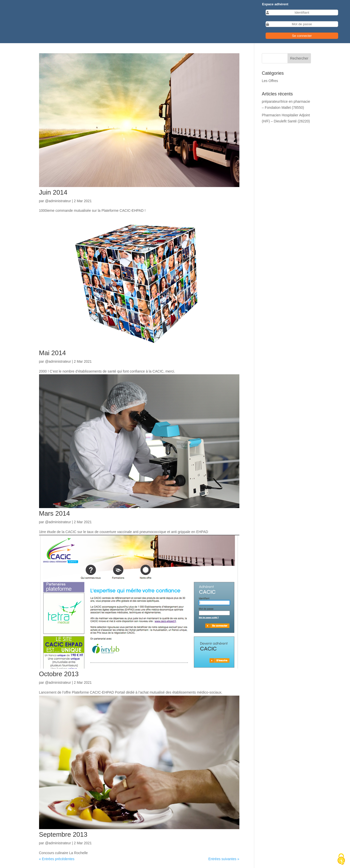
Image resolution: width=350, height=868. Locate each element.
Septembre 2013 (63, 834)
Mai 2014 (53, 353)
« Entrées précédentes (57, 859)
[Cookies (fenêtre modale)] (341, 859)
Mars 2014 (55, 513)
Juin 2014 (53, 192)
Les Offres (270, 81)
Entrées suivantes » (224, 859)
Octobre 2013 (59, 674)
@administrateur (58, 201)
